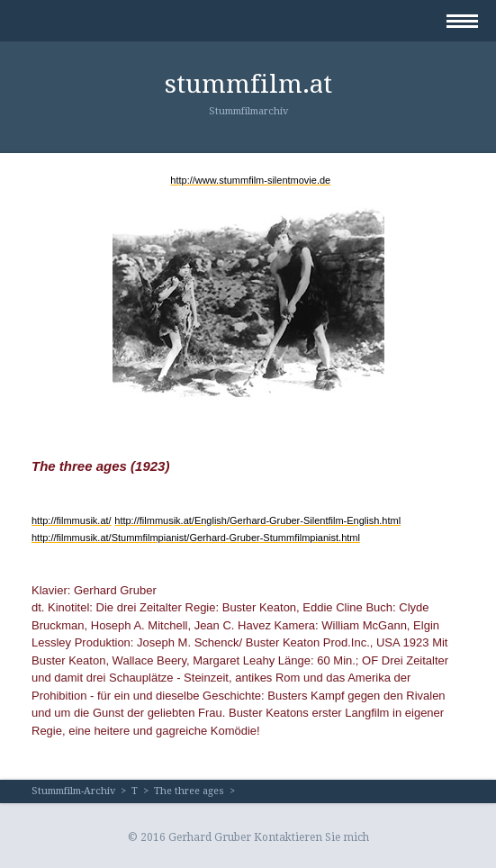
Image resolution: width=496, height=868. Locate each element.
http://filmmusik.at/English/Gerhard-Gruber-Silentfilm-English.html (257, 520)
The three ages (189, 791)
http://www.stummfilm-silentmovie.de (250, 180)
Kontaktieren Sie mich (311, 837)
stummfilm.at (248, 84)
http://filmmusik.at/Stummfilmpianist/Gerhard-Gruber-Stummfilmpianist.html (196, 538)
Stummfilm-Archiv (73, 791)
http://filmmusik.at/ (72, 520)
